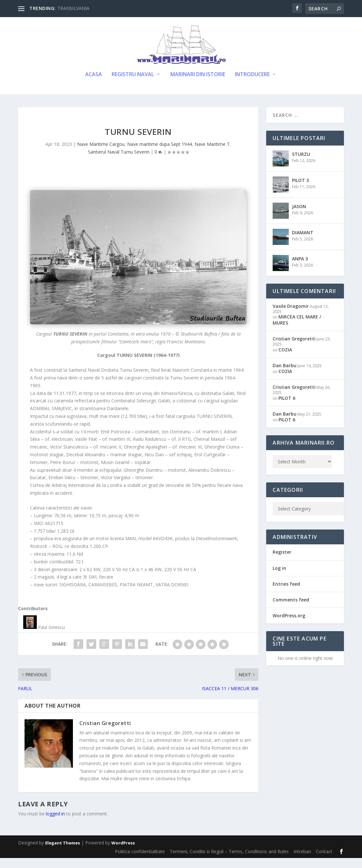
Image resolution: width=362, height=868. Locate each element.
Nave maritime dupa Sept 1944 (160, 154)
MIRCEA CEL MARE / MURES (297, 330)
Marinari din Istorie (198, 84)
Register (282, 562)
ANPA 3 (300, 268)
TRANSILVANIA (73, 8)
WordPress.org (289, 626)
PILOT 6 (287, 408)
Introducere (252, 84)
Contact (324, 861)
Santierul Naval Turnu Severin (119, 162)
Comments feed (291, 609)
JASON (299, 216)
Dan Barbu (285, 375)
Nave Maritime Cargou (101, 154)
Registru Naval (133, 84)
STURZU (301, 164)
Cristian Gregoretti (105, 733)
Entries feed (286, 594)
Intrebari (302, 861)
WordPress (123, 853)
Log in (279, 578)
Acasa (94, 84)
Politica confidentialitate (140, 861)
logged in (55, 824)
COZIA (285, 359)
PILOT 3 (300, 190)
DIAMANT (303, 242)
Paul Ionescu (51, 637)
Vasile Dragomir (291, 316)
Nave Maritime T (212, 154)
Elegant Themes (63, 853)
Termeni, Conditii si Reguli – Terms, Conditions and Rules (229, 861)
